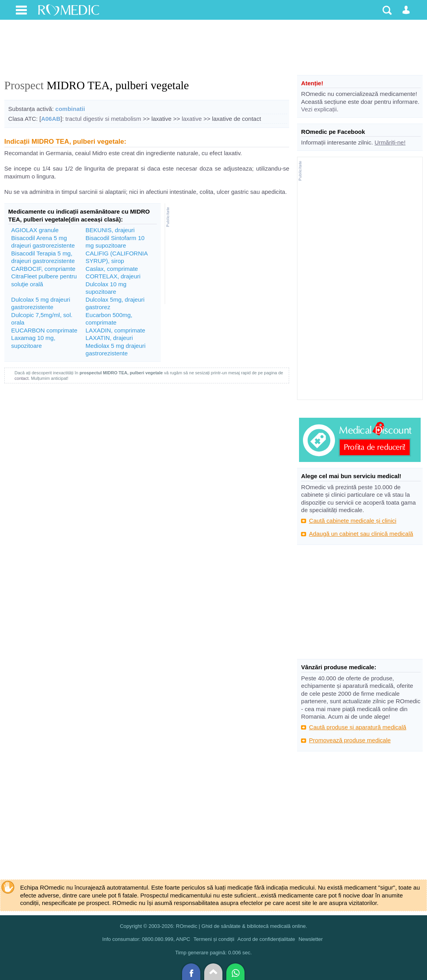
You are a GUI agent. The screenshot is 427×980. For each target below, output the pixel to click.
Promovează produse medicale (350, 740)
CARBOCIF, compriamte (43, 269)
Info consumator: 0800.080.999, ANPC (146, 939)
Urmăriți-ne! (390, 142)
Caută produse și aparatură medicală (357, 727)
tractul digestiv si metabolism (103, 119)
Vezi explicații (319, 109)
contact (22, 378)
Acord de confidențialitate (266, 939)
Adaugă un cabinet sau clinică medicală (361, 534)
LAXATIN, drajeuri (109, 338)
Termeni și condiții (214, 939)
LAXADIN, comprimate (116, 330)
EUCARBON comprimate (44, 330)
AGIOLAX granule (35, 230)
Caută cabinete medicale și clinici (353, 521)
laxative (192, 119)
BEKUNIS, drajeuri (110, 230)
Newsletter (311, 939)
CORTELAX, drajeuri (113, 276)
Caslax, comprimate (112, 269)
